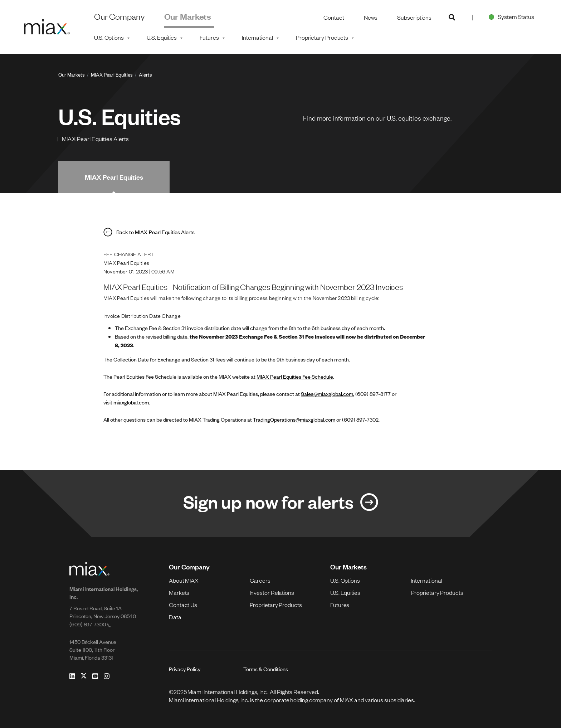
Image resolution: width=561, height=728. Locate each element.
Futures (340, 605)
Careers (260, 580)
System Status (510, 16)
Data (175, 617)
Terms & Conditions (266, 669)
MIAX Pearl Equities (112, 74)
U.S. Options (345, 580)
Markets (179, 592)
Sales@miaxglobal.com (327, 394)
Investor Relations (272, 592)
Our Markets (188, 16)
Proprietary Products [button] (322, 37)
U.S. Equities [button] (162, 37)
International (427, 580)
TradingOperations (274, 419)
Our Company (119, 16)
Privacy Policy (185, 669)
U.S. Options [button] (109, 37)
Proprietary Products (276, 605)
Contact (334, 17)
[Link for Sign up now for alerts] (280, 504)
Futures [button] (209, 37)
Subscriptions (414, 17)
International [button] (257, 37)
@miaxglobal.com (315, 419)
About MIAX (184, 580)
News (371, 17)
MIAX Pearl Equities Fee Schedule (295, 376)
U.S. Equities (345, 592)
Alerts (145, 74)
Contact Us (183, 605)
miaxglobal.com (131, 402)
